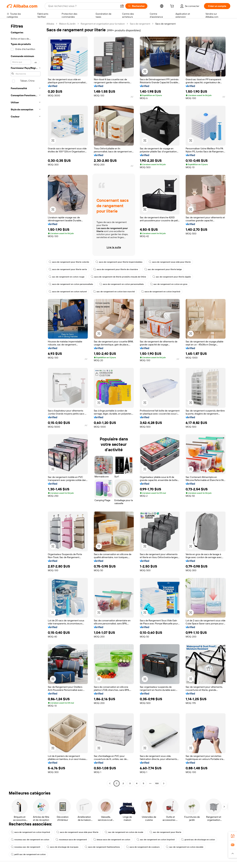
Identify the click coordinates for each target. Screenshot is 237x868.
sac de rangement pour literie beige (163, 269)
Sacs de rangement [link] (165, 24)
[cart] (173, 7)
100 (157, 783)
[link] (233, 836)
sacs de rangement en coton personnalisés (71, 284)
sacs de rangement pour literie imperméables (119, 262)
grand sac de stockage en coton (198, 840)
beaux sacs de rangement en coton (112, 840)
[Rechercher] (136, 6)
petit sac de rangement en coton (28, 854)
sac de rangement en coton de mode (124, 832)
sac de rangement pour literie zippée (172, 277)
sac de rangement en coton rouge (67, 277)
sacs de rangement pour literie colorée (69, 262)
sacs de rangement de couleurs (143, 847)
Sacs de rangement (140, 24)
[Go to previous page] (110, 783)
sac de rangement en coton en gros (169, 284)
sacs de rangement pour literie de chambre (116, 269)
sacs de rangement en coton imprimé (161, 292)
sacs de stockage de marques (62, 847)
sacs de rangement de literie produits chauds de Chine (118, 277)
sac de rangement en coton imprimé (156, 840)
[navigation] (26, 404)
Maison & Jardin (67, 24)
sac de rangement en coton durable (185, 847)
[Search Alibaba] (83, 6)
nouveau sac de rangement (26, 847)
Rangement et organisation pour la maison (103, 24)
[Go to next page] (164, 783)
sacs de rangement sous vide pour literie (170, 262)
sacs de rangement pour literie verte (68, 269)
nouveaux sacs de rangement (71, 840)
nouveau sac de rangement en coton (30, 840)
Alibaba (50, 24)
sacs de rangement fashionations (102, 847)
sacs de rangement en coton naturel (68, 292)
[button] (122, 6)
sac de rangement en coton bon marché (114, 292)
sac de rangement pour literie (165, 832)
